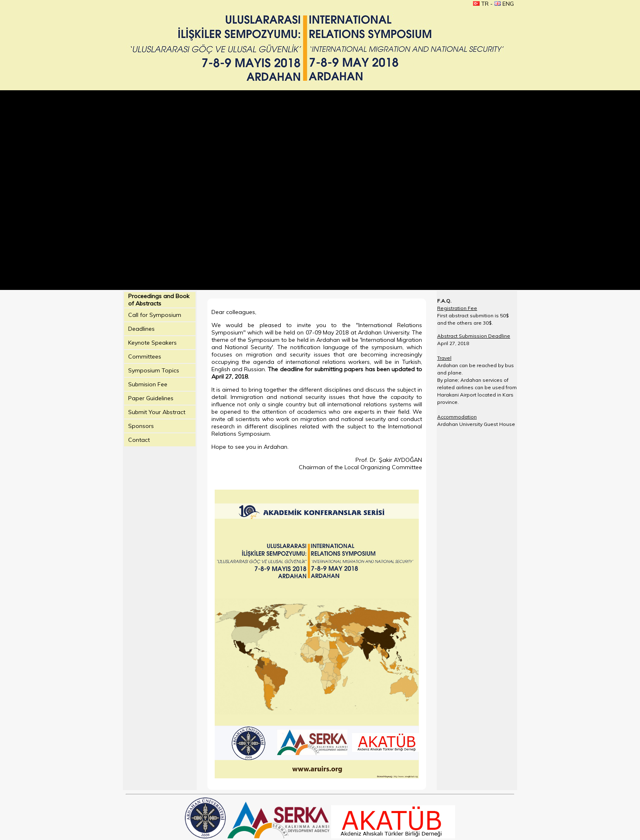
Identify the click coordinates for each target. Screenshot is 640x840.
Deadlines (141, 329)
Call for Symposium (155, 315)
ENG (504, 4)
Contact (139, 440)
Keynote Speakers (152, 343)
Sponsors (141, 426)
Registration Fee (457, 308)
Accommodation (457, 417)
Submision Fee (148, 384)
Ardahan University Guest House (476, 424)
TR (481, 4)
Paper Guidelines (151, 398)
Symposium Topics (154, 370)
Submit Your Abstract (157, 412)
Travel (444, 358)
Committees (145, 356)
